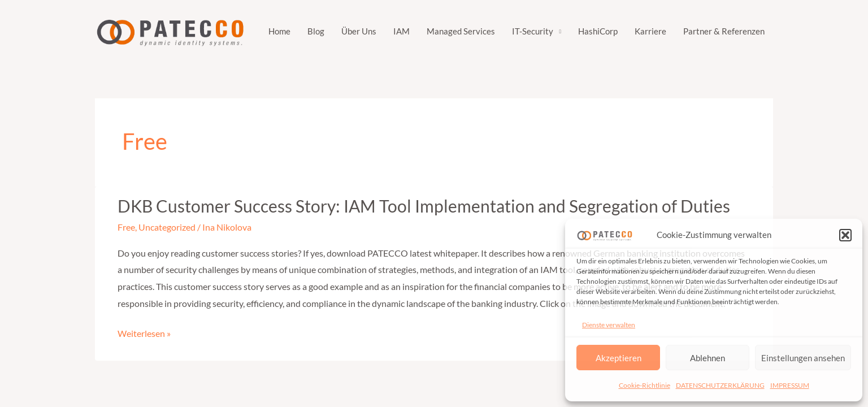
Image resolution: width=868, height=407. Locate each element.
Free (126, 227)
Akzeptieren (619, 358)
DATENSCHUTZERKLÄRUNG (720, 385)
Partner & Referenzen (724, 31)
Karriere (650, 31)
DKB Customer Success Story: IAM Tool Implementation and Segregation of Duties (424, 206)
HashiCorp (598, 31)
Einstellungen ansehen (803, 358)
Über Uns (359, 31)
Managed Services (461, 31)
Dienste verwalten (609, 325)
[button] (845, 235)
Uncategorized (167, 227)
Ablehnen (708, 358)
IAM (402, 31)
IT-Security (533, 31)
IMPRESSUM (790, 385)
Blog (316, 31)
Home (279, 31)
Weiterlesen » (144, 334)
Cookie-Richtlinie (645, 385)
